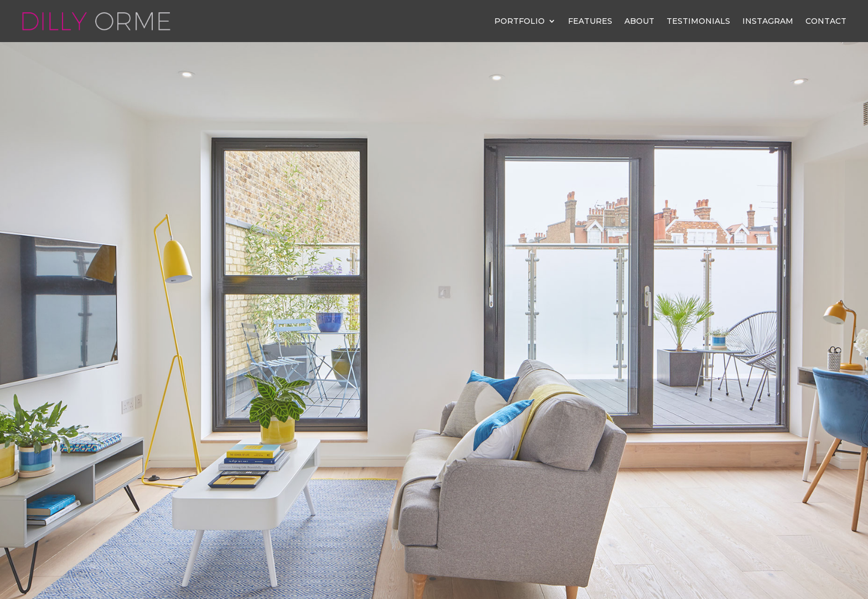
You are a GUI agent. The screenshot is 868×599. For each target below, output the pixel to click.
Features (590, 21)
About (639, 21)
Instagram (768, 21)
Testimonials (698, 21)
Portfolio (520, 21)
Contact (826, 21)
